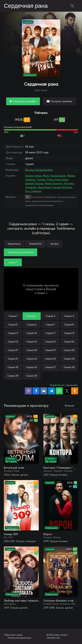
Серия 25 (13, 367)
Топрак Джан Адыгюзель (52, 179)
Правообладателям (19, 638)
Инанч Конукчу (54, 183)
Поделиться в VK (44, 391)
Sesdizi (55, 244)
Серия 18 (32, 350)
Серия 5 (13, 325)
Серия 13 (13, 342)
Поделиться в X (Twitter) (67, 391)
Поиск (72, 6)
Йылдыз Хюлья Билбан (39, 170)
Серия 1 (13, 316)
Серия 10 (32, 333)
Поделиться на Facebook (36, 391)
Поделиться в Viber (28, 391)
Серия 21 (13, 359)
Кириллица (14, 244)
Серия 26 (32, 367)
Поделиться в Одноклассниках (75, 391)
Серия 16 (69, 342)
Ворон (48, 534)
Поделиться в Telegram (52, 391)
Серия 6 (32, 325)
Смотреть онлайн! (25, 101)
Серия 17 (13, 350)
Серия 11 (50, 333)
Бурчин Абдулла (62, 187)
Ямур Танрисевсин (54, 176)
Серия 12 (69, 333)
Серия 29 (13, 376)
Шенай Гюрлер (34, 183)
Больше (70, 406)
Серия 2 (32, 316)
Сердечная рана (26, 6)
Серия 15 (50, 342)
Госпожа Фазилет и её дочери (61, 601)
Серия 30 (32, 376)
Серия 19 (50, 350)
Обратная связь (13, 635)
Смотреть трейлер (61, 101)
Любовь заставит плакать (21, 601)
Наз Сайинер (33, 191)
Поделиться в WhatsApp (59, 391)
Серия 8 (69, 325)
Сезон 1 (13, 262)
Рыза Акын (44, 187)
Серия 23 (50, 359)
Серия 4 (69, 316)
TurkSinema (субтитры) (21, 252)
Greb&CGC (36, 244)
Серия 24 (69, 359)
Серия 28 (69, 367)
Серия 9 (13, 333)
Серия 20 (69, 350)
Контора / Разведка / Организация (61, 468)
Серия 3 (50, 316)
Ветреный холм (14, 468)
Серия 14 (32, 342)
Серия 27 (50, 367)
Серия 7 (50, 325)
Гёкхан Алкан (33, 176)
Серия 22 (32, 359)
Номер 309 (11, 534)
